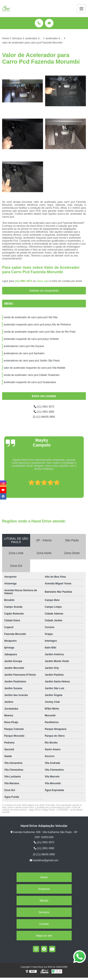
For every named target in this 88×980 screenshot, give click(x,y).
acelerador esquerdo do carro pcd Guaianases (30, 382)
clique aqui (43, 281)
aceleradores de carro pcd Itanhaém (24, 353)
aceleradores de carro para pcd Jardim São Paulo (32, 361)
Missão (44, 901)
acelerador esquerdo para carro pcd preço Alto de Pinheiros (37, 325)
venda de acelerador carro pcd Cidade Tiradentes (32, 375)
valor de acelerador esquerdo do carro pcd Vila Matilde (34, 368)
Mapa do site (44, 936)
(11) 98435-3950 (44, 417)
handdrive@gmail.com (44, 860)
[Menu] (81, 8)
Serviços (44, 912)
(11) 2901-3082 (44, 412)
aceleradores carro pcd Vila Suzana (24, 346)
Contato (44, 924)
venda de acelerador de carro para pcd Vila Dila (31, 317)
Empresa (44, 889)
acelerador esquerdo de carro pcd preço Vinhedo (32, 339)
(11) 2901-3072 (24, 281)
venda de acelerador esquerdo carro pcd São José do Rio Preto (40, 332)
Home (44, 877)
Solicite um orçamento (44, 291)
